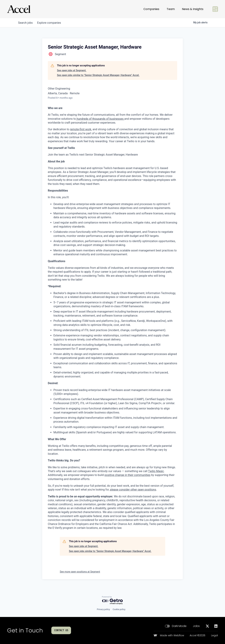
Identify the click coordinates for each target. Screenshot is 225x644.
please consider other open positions (133, 490)
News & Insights (193, 9)
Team (171, 9)
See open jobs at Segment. (72, 70)
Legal (214, 636)
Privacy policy (103, 609)
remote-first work (81, 129)
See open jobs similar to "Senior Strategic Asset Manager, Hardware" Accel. (98, 75)
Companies (151, 9)
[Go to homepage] (19, 9)
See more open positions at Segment (80, 572)
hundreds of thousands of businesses (100, 119)
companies (51, 23)
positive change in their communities (128, 475)
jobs (26, 23)
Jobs (196, 626)
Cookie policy (119, 609)
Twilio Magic (156, 471)
